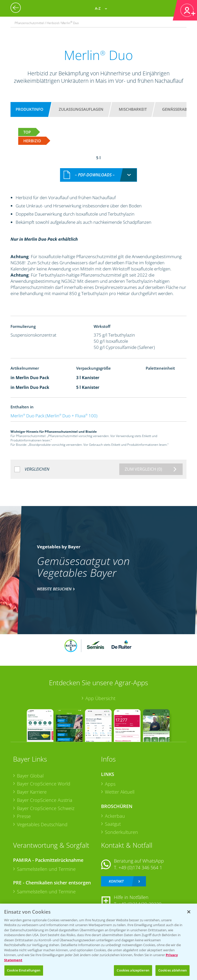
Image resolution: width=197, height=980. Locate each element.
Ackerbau (115, 816)
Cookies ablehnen (173, 970)
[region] (98, 942)
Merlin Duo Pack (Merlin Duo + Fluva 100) (54, 416)
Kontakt (116, 881)
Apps (110, 784)
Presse (24, 816)
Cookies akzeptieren (133, 970)
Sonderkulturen (121, 832)
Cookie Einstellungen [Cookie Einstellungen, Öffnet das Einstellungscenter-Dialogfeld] (24, 970)
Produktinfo (29, 109)
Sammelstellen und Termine (46, 869)
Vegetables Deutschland (42, 824)
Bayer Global (30, 776)
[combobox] (98, 175)
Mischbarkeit (133, 109)
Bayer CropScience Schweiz (46, 808)
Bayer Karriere (32, 792)
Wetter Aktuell (120, 792)
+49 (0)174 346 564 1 (140, 867)
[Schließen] (189, 912)
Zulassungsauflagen (81, 109)
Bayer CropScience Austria (45, 800)
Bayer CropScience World (44, 784)
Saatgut (113, 824)
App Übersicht (100, 698)
